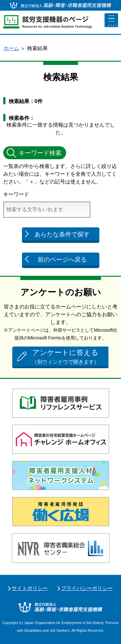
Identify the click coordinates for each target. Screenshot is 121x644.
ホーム (11, 48)
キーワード (16, 194)
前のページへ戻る (62, 260)
